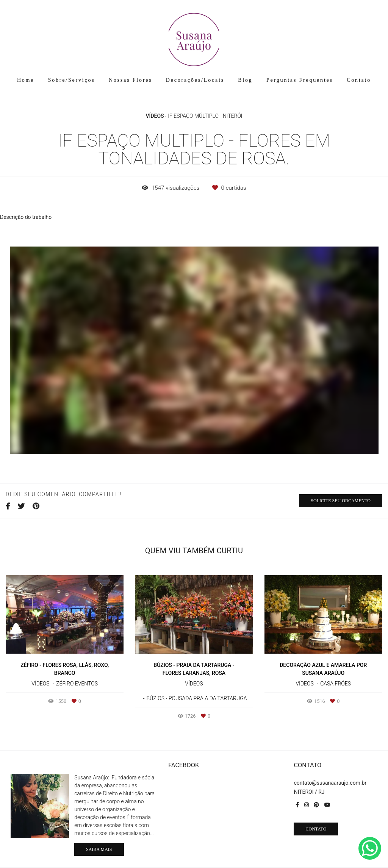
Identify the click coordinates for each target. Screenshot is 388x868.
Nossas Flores (131, 80)
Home (26, 80)
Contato (359, 80)
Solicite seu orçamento (341, 501)
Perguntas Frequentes (300, 80)
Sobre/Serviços (72, 80)
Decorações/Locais (195, 80)
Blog (245, 80)
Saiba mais (99, 849)
